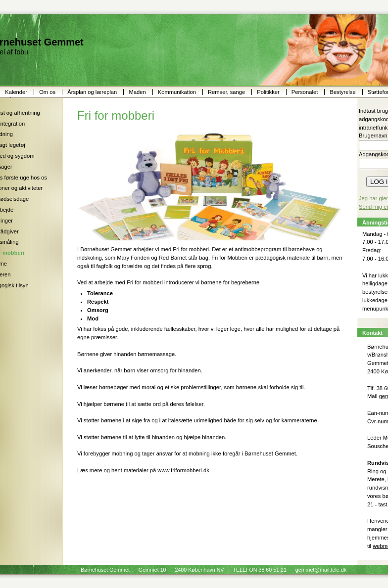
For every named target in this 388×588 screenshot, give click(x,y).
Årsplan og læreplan (93, 92)
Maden (138, 92)
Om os (48, 92)
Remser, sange (227, 92)
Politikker (269, 92)
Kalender (17, 92)
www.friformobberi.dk (183, 470)
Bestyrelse (343, 92)
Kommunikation (178, 92)
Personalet (306, 92)
